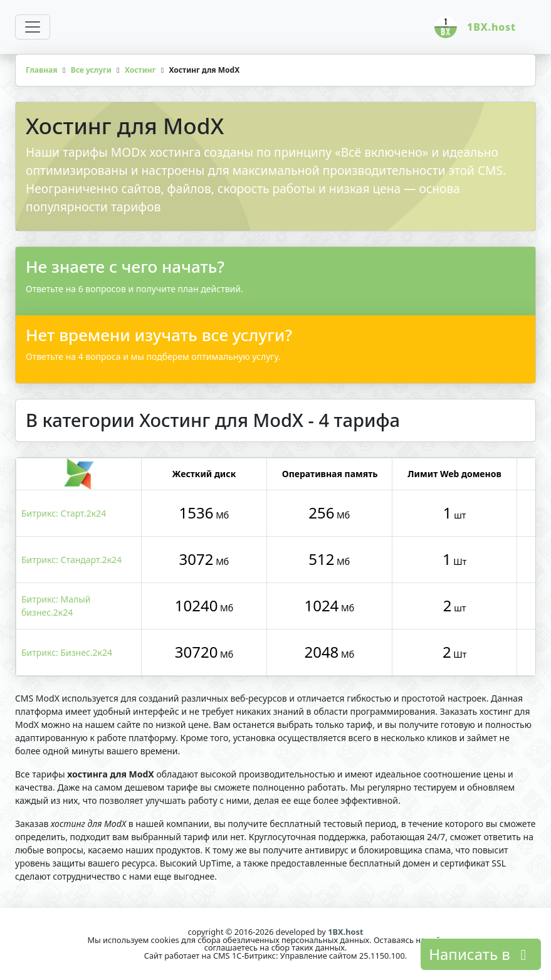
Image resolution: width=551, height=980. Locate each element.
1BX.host (345, 932)
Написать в (481, 954)
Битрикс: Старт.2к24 (64, 513)
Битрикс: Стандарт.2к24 (71, 560)
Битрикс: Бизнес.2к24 (67, 652)
